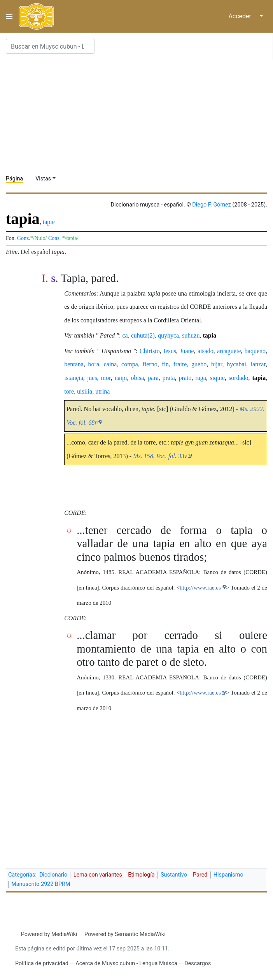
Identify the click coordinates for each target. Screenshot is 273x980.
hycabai (236, 364)
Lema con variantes (98, 875)
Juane (187, 351)
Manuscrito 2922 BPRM (41, 884)
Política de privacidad (42, 963)
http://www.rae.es (200, 588)
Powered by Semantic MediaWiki (125, 934)
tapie (49, 222)
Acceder (240, 16)
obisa (138, 378)
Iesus (170, 351)
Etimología (141, 875)
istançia (74, 378)
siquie (217, 378)
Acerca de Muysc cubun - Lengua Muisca (126, 963)
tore (69, 391)
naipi (121, 378)
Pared (200, 875)
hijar (217, 364)
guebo (199, 364)
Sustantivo (174, 875)
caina (110, 364)
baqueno (255, 351)
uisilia (85, 391)
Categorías (22, 875)
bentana (74, 364)
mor (106, 378)
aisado (206, 351)
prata (169, 378)
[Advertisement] (139, 114)
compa (130, 364)
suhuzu (191, 335)
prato (185, 378)
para (153, 378)
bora (94, 364)
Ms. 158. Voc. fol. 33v (160, 456)
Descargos (198, 963)
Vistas (43, 179)
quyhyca (168, 335)
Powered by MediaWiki (49, 934)
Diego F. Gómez (212, 205)
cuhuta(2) (143, 335)
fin (165, 364)
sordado (239, 378)
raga (201, 378)
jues (92, 378)
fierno (150, 364)
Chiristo (150, 351)
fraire (180, 364)
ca (125, 335)
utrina (102, 391)
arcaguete (229, 351)
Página (14, 179)
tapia (209, 335)
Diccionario (53, 875)
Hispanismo (228, 875)
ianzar (258, 364)
